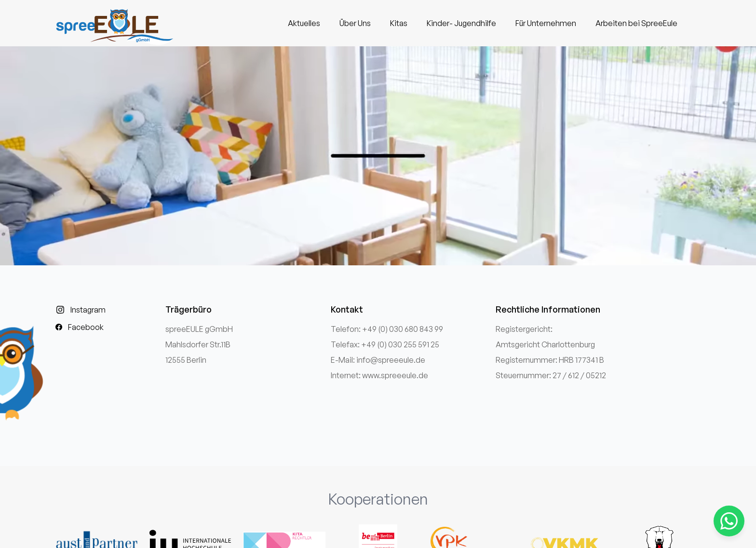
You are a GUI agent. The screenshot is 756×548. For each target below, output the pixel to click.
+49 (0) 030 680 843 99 (403, 329)
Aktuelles (304, 23)
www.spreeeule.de (395, 375)
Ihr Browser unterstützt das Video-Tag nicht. (378, 156)
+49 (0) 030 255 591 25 (400, 344)
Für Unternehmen (546, 23)
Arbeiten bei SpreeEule (636, 23)
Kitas (399, 23)
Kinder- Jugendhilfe (461, 23)
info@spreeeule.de (391, 360)
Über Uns (355, 23)
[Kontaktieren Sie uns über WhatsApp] (729, 521)
